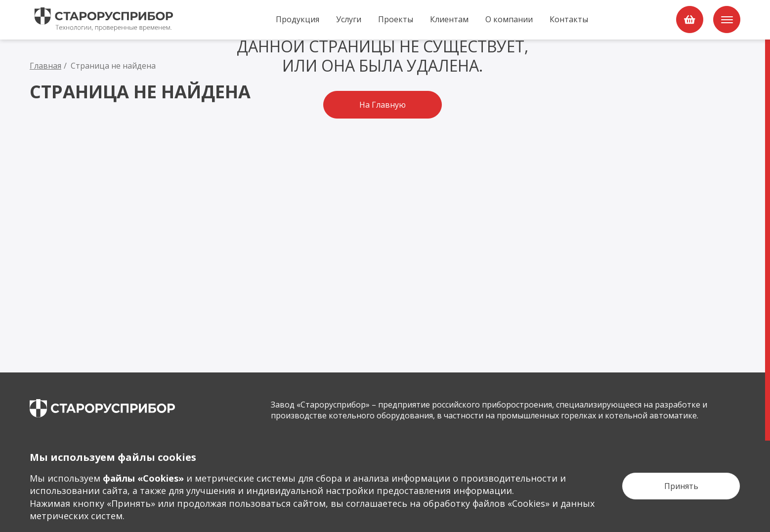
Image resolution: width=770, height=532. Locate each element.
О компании (509, 19)
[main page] (102, 408)
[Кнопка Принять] (681, 486)
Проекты (396, 19)
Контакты (569, 19)
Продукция (298, 19)
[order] (690, 20)
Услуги (349, 19)
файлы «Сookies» (143, 478)
